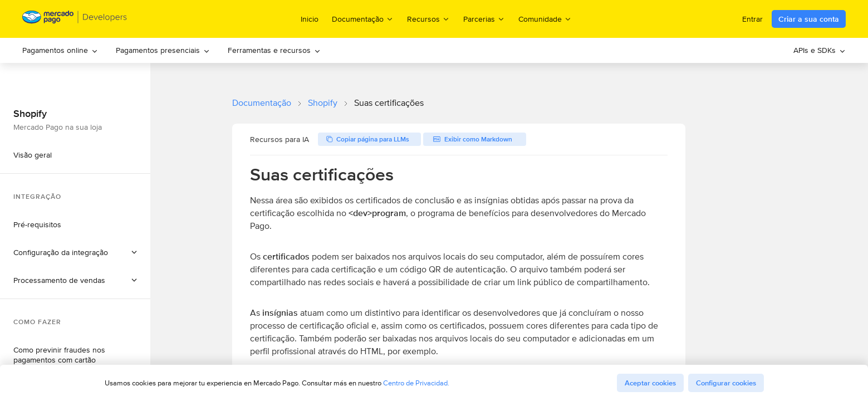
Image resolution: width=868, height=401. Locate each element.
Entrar (752, 19)
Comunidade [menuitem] (545, 19)
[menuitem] (60, 50)
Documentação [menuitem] (363, 19)
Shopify (323, 103)
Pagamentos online (60, 50)
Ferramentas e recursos (274, 50)
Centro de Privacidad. (416, 383)
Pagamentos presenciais (163, 50)
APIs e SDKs (820, 50)
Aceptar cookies (650, 383)
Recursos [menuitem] (428, 19)
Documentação (262, 103)
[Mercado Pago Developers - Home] (75, 19)
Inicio (310, 19)
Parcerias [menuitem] (484, 19)
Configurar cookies (726, 383)
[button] (75, 252)
